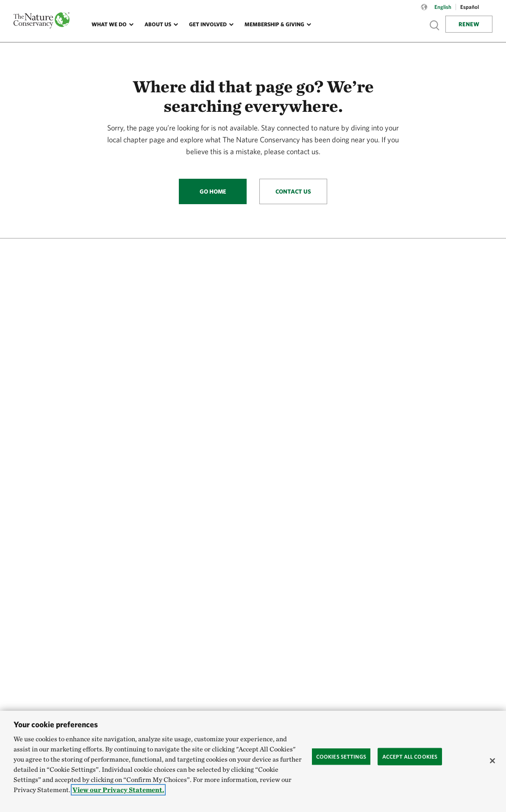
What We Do (109, 24)
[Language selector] (424, 11)
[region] (253, 761)
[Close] (492, 761)
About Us (158, 24)
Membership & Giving (274, 24)
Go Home (213, 191)
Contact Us (293, 191)
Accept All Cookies (410, 756)
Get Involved (208, 24)
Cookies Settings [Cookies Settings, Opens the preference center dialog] (341, 756)
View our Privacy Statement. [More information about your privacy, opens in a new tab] (118, 790)
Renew (469, 24)
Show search (435, 25)
